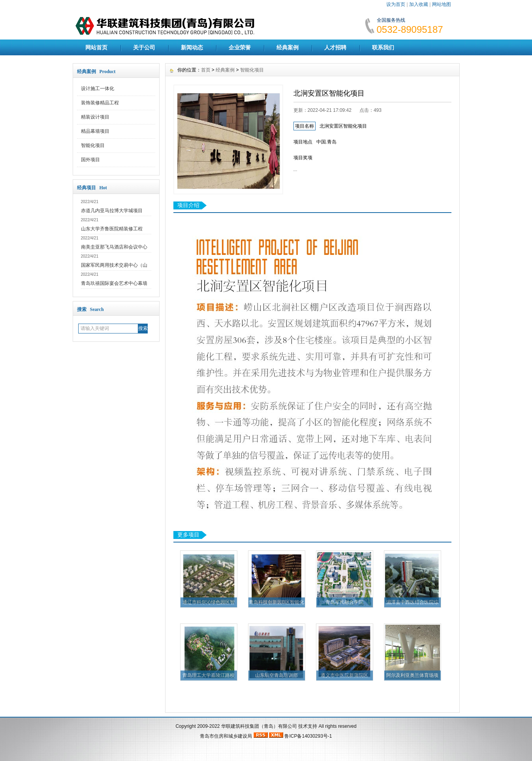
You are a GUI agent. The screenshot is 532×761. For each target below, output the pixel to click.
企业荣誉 (240, 47)
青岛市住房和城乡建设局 (226, 736)
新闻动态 (192, 47)
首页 (206, 70)
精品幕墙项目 (95, 131)
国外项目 (90, 160)
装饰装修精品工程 (100, 103)
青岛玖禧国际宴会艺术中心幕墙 (114, 283)
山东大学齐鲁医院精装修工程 (112, 229)
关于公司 (144, 47)
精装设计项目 (95, 117)
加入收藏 (419, 4)
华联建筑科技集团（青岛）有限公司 (259, 726)
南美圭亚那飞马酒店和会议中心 (114, 247)
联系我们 (383, 47)
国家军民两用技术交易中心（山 (114, 265)
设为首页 (396, 4)
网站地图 (442, 4)
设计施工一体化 (98, 89)
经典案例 (288, 47)
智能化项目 (93, 145)
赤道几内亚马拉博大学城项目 (112, 211)
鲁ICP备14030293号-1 (308, 736)
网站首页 (96, 47)
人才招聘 (335, 47)
